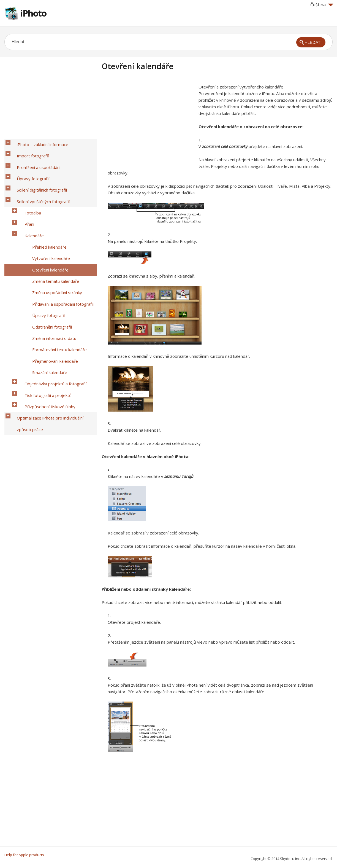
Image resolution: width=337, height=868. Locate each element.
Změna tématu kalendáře (51, 229)
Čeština (322, 5)
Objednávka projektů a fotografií (51, 293)
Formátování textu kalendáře (55, 272)
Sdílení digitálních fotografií (37, 171)
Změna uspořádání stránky (52, 236)
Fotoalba (28, 186)
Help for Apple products (24, 855)
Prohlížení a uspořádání (34, 157)
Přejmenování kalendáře (50, 279)
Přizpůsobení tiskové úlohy (45, 307)
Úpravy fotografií (28, 164)
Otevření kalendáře (46, 221)
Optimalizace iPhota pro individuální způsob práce (53, 318)
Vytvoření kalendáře (46, 214)
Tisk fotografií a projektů (43, 300)
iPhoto (33, 13)
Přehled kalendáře (45, 207)
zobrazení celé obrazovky (225, 146)
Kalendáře (29, 200)
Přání (25, 193)
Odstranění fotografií (47, 257)
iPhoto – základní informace (38, 143)
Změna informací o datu (50, 264)
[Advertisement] (148, 122)
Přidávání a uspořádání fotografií (58, 243)
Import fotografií (28, 150)
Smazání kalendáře (45, 286)
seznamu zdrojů (179, 476)
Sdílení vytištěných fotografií (39, 178)
